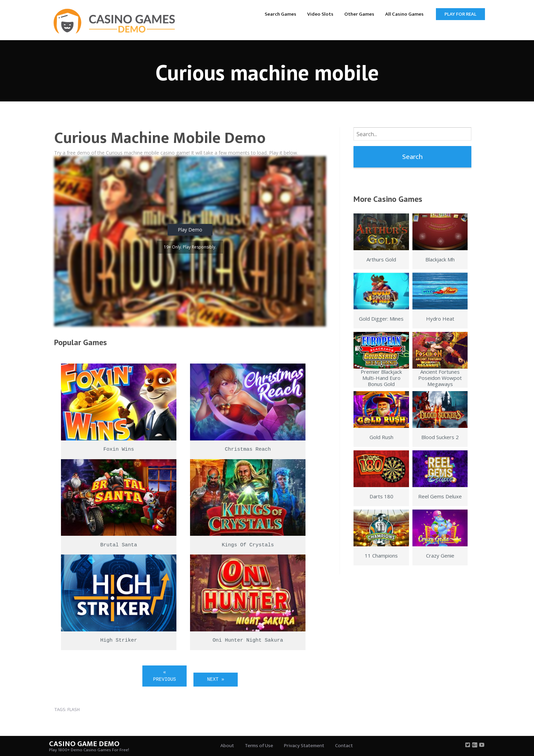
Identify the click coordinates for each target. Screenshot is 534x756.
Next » (216, 679)
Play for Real (460, 14)
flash (74, 710)
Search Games (280, 14)
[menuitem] (280, 14)
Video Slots (320, 14)
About (227, 746)
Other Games (359, 14)
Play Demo (190, 230)
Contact (344, 746)
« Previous (165, 676)
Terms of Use (259, 746)
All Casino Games (404, 14)
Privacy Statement (304, 746)
